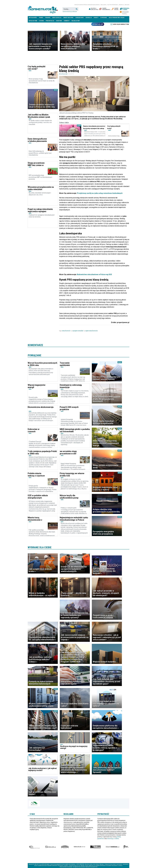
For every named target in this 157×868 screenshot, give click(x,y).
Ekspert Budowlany (34, 847)
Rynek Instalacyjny (95, 847)
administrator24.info (43, 9)
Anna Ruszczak (63, 74)
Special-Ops (65, 847)
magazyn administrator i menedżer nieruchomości (87, 5)
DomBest (67, 21)
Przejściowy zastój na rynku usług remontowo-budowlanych (100, 193)
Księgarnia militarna (126, 847)
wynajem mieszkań (78, 331)
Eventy (96, 18)
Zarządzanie (79, 18)
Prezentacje (50, 21)
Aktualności (33, 18)
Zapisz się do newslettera (121, 24)
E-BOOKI (41, 21)
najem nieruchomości (92, 331)
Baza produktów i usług (117, 18)
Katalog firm (33, 21)
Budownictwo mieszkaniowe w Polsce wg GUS (94, 274)
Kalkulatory (76, 21)
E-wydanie (104, 18)
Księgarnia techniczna (113, 847)
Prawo (41, 18)
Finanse (48, 18)
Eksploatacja (57, 18)
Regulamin (103, 5)
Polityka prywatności (113, 5)
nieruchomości (66, 331)
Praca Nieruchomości (98, 24)
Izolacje (79, 847)
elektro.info (51, 847)
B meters (59, 21)
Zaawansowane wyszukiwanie (70, 12)
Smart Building (68, 18)
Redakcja (121, 5)
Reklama (127, 5)
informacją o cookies (113, 839)
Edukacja (89, 18)
